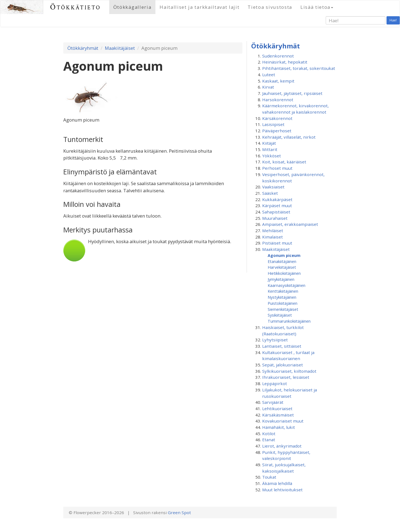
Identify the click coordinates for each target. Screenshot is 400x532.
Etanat (269, 440)
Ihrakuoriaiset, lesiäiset (286, 377)
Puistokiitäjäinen (283, 303)
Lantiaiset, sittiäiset (282, 346)
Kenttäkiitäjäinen (283, 291)
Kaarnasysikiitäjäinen (287, 285)
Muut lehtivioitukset (282, 490)
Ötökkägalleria (132, 7)
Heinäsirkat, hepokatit (285, 62)
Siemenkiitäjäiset (283, 309)
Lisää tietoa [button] (317, 7)
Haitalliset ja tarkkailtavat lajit (199, 7)
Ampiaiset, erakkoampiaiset (290, 224)
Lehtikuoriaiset (277, 408)
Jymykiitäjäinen (281, 279)
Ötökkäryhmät (83, 48)
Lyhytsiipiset (275, 340)
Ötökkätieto (76, 7)
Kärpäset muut (277, 205)
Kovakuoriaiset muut (283, 421)
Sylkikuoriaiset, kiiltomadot (289, 371)
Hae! (393, 20)
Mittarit (270, 149)
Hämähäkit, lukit (279, 427)
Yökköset (272, 156)
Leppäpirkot (275, 383)
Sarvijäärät (273, 402)
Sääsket (270, 193)
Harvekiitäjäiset (282, 267)
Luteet (269, 75)
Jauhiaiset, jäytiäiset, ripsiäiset (292, 93)
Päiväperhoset (277, 131)
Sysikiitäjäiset (280, 315)
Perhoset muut (277, 168)
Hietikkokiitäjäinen (284, 273)
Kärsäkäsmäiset (278, 415)
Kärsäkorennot (277, 118)
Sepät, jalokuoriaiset (283, 365)
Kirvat (268, 87)
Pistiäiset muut (277, 243)
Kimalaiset (272, 237)
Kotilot (269, 434)
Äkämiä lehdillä (277, 483)
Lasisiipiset (273, 124)
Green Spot (179, 512)
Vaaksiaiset (273, 187)
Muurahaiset (275, 218)
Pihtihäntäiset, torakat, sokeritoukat (299, 68)
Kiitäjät (269, 143)
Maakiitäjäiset (120, 48)
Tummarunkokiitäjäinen (289, 321)
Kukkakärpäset (277, 199)
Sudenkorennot (278, 56)
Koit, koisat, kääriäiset (284, 162)
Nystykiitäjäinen (282, 297)
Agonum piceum (284, 255)
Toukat (269, 477)
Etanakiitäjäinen (282, 261)
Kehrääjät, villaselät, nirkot (289, 137)
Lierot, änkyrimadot (282, 446)
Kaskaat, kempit (278, 81)
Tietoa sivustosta (270, 7)
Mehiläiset (273, 231)
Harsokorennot (278, 100)
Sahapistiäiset (276, 212)
